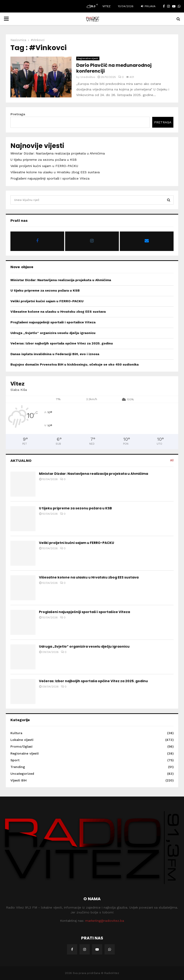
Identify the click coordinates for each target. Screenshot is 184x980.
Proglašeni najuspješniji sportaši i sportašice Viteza (50, 178)
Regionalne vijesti (88, 58)
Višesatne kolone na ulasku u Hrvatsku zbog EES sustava (55, 172)
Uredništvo (88, 77)
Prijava (148, 6)
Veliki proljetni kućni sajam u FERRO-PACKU (44, 166)
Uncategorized (22, 774)
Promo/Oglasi (21, 746)
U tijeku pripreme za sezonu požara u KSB (44, 160)
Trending (18, 767)
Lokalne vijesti (22, 740)
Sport (15, 760)
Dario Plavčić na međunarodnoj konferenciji (114, 68)
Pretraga (18, 114)
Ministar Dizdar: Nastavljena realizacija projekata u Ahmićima (58, 153)
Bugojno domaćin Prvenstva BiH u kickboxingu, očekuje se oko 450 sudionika (75, 364)
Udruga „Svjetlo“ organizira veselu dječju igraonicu (53, 333)
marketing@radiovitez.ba (105, 921)
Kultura (16, 733)
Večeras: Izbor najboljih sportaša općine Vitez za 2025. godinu (62, 343)
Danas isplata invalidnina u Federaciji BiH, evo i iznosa (55, 354)
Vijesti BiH (19, 780)
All (172, 460)
